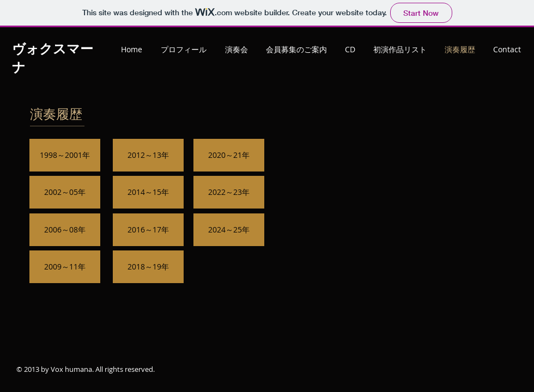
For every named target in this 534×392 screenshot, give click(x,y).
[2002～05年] (65, 192)
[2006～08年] (65, 230)
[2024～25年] (229, 230)
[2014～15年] (148, 192)
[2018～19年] (148, 267)
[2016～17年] (148, 230)
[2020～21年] (229, 155)
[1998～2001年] (65, 155)
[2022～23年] (229, 192)
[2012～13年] (148, 155)
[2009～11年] (65, 267)
